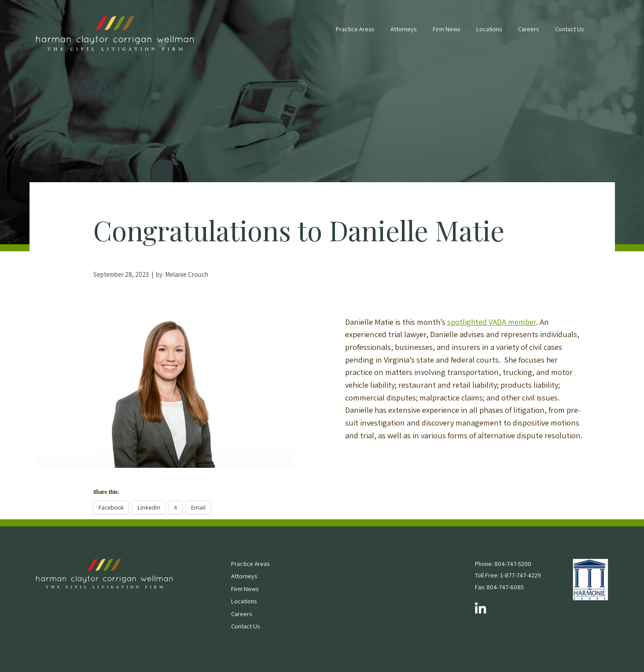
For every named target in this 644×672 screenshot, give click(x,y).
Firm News (446, 29)
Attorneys (403, 29)
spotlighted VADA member (492, 322)
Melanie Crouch (187, 274)
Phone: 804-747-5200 (503, 564)
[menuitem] (355, 33)
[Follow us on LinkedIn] (480, 609)
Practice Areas (355, 29)
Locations (489, 29)
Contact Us (569, 29)
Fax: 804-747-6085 (499, 587)
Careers (528, 29)
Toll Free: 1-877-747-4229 (508, 575)
